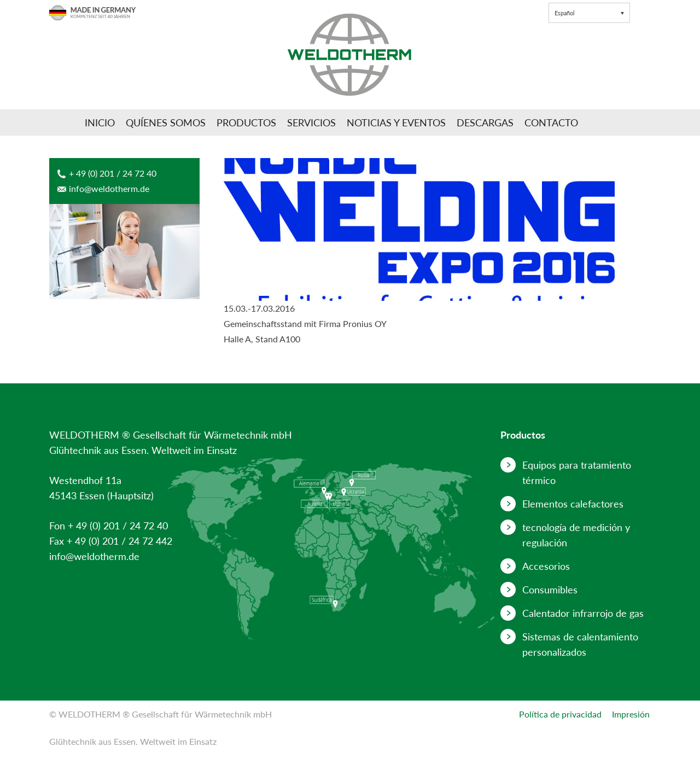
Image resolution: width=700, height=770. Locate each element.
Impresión (631, 714)
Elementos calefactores (573, 504)
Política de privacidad (560, 714)
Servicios (311, 122)
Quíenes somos (166, 122)
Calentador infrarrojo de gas (583, 613)
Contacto (551, 122)
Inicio (100, 122)
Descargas (485, 122)
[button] (589, 13)
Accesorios (546, 566)
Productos (246, 122)
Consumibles (550, 590)
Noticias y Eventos (396, 122)
